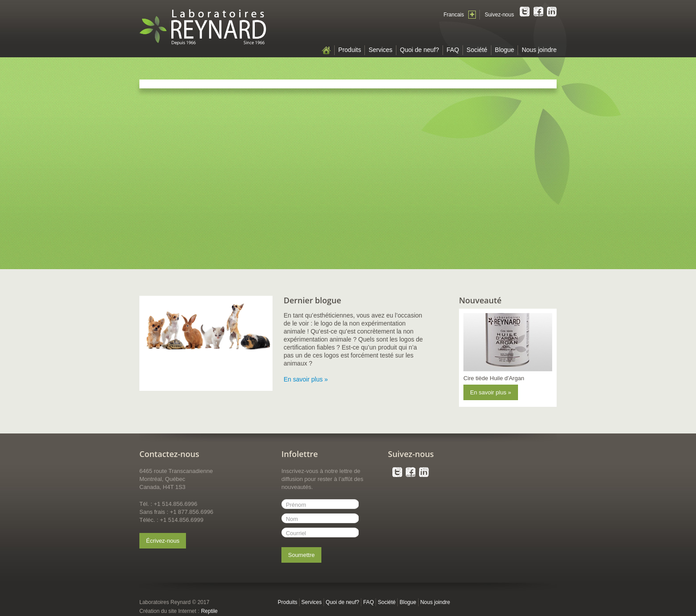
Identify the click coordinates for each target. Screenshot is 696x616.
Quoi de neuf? (419, 50)
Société (477, 50)
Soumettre (301, 555)
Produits (350, 50)
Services (380, 50)
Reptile (209, 611)
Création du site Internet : (169, 611)
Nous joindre (539, 50)
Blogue (505, 50)
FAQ (453, 50)
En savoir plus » (306, 379)
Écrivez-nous (163, 541)
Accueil (326, 50)
